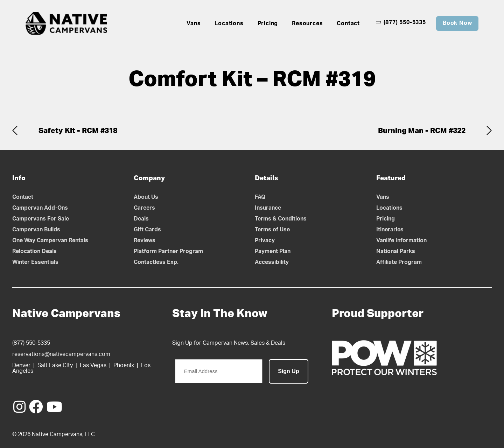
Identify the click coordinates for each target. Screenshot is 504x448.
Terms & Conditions (281, 219)
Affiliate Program (399, 262)
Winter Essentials (35, 262)
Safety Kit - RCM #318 (78, 131)
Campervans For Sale (41, 219)
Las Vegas (93, 365)
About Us (146, 197)
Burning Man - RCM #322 (422, 131)
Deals (141, 219)
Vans (194, 23)
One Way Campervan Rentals (50, 240)
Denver (21, 365)
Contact (348, 23)
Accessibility (272, 262)
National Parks (396, 251)
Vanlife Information (401, 240)
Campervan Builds (36, 230)
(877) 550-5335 (401, 22)
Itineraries (390, 230)
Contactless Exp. (156, 262)
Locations (229, 23)
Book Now (457, 23)
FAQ (260, 197)
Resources (307, 23)
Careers (144, 208)
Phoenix (124, 365)
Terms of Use (272, 230)
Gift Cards (147, 230)
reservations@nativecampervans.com (61, 354)
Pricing (268, 23)
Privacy (265, 240)
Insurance (268, 208)
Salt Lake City (55, 365)
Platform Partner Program (168, 251)
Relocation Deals (34, 251)
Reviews (145, 240)
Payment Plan (273, 251)
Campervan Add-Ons (40, 208)
